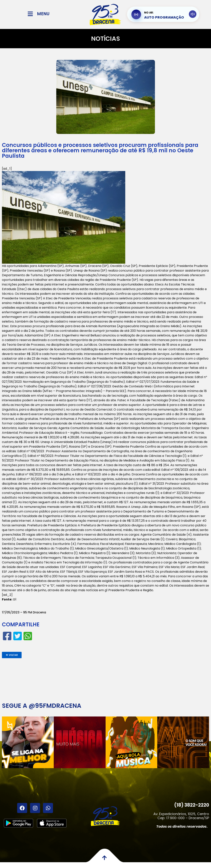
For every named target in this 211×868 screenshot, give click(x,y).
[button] (12, 655)
